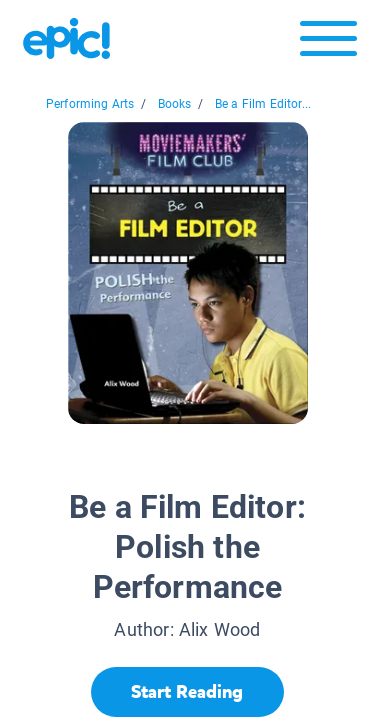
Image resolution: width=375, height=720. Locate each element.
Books (175, 104)
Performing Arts (90, 104)
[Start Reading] (187, 692)
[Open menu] (328, 43)
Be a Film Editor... (263, 104)
